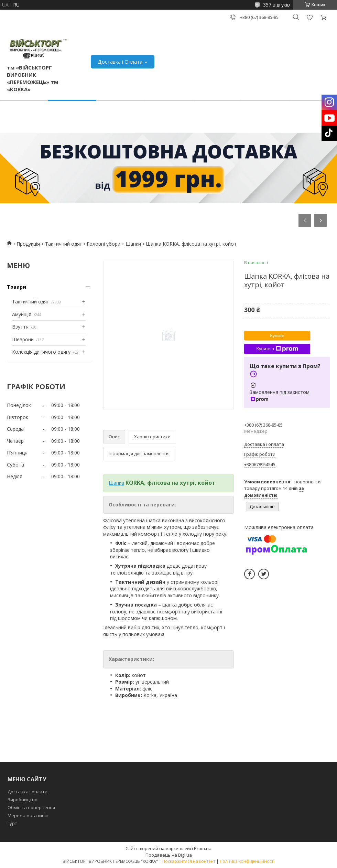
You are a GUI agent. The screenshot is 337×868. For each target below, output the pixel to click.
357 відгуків (276, 5)
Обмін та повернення (31, 807)
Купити (277, 336)
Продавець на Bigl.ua (169, 855)
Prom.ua (203, 848)
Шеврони (23, 339)
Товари (17, 287)
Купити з (277, 349)
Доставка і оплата (28, 792)
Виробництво (23, 800)
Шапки (133, 244)
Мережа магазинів (28, 815)
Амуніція (22, 314)
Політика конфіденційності (247, 861)
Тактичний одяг (63, 244)
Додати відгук (309, 17)
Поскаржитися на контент (189, 861)
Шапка (116, 483)
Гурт (12, 823)
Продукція (28, 244)
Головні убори (104, 244)
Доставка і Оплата (120, 62)
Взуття (20, 327)
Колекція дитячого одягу (41, 352)
